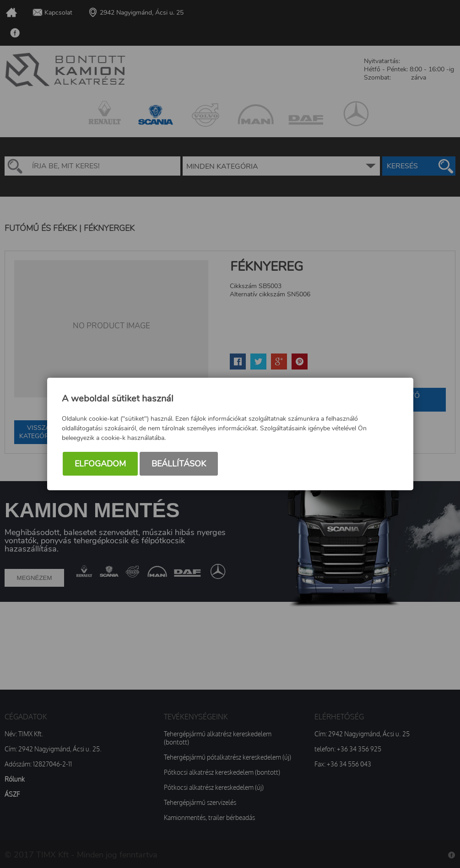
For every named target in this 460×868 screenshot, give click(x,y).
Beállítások (179, 464)
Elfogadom (100, 464)
